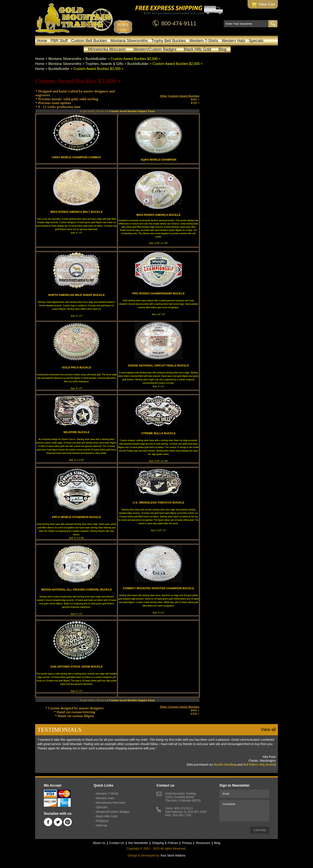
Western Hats (234, 41)
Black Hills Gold (197, 49)
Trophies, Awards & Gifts (104, 64)
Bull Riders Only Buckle (259, 765)
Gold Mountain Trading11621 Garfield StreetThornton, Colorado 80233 (183, 797)
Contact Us (117, 843)
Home (42, 41)
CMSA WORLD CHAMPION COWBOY (77, 157)
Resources (203, 843)
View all (268, 729)
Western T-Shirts (204, 41)
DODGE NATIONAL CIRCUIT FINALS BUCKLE (158, 365)
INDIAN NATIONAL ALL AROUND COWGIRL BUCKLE (77, 590)
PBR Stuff (59, 41)
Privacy (187, 843)
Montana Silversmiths (129, 41)
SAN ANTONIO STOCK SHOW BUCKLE (77, 667)
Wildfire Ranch (68, 439)
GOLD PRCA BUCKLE (76, 367)
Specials (256, 41)
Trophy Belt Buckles (169, 41)
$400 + (195, 99)
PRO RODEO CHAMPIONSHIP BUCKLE (158, 293)
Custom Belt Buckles (89, 41)
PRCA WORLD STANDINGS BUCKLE (77, 517)
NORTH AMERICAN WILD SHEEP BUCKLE (76, 295)
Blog (222, 49)
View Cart (263, 5)
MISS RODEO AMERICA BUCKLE (158, 215)
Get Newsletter (138, 843)
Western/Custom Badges (155, 49)
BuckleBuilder (96, 59)
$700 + (195, 103)
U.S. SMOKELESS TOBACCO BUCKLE (158, 503)
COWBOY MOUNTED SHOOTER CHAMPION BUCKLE (158, 588)
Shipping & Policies (165, 843)
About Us (99, 843)
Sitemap (102, 825)
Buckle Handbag (225, 765)
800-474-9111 (179, 23)
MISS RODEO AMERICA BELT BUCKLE (77, 212)
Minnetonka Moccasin (107, 49)
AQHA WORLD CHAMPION (159, 160)
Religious (102, 821)
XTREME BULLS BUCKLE (159, 433)
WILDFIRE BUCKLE (77, 432)
